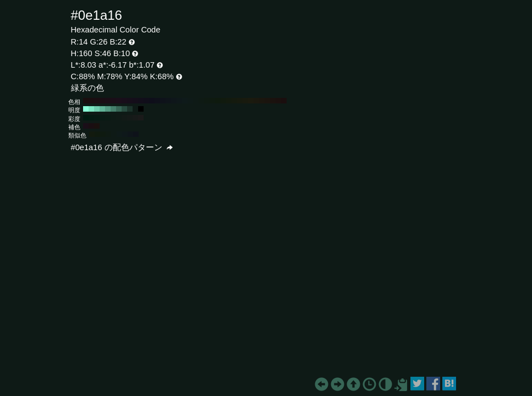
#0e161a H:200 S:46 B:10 (174, 101)
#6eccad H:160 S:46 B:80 (97, 109)
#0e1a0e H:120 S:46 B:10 (218, 101)
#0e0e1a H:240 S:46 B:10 (152, 101)
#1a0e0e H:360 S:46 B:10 (86, 101)
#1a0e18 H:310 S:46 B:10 (113, 101)
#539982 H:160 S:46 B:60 (108, 109)
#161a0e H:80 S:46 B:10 (240, 101)
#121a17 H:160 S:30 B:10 (124, 118)
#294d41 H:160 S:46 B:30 (124, 109)
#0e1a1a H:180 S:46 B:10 (185, 101)
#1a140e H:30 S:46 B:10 (267, 101)
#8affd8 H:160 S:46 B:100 (86, 109)
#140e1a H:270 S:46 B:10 (135, 101)
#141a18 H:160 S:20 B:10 (130, 118)
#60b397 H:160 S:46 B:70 (102, 109)
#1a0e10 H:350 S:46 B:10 (91, 101)
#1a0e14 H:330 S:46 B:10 (102, 101)
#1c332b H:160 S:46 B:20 (130, 109)
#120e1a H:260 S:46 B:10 (141, 101)
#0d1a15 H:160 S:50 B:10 (113, 118)
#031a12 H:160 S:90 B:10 (91, 118)
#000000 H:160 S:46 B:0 (141, 109)
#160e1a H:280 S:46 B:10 (130, 101)
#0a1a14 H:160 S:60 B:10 (108, 118)
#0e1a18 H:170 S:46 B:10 (190, 101)
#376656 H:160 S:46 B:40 (119, 109)
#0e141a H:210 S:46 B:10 (168, 101)
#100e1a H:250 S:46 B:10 (146, 101)
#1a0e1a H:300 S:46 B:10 (119, 101)
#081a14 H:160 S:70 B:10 (102, 118)
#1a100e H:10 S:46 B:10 (278, 101)
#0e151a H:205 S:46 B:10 (130, 134)
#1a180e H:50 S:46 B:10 (256, 101)
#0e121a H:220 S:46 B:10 (163, 101)
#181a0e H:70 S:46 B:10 (245, 101)
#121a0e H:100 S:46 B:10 (229, 101)
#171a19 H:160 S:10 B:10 (135, 118)
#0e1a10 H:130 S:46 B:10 (212, 101)
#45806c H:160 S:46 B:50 (113, 109)
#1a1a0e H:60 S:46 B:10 (251, 101)
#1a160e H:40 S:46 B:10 (262, 101)
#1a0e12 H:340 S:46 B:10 (97, 101)
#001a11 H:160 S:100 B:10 (86, 118)
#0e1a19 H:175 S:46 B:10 (119, 134)
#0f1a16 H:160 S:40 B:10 (119, 118)
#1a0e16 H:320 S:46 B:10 (108, 101)
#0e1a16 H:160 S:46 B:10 (196, 101)
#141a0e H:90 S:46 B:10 (234, 101)
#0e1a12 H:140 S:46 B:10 (207, 101)
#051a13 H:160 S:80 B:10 (97, 118)
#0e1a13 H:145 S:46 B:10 (108, 134)
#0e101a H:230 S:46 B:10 (157, 101)
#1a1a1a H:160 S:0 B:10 (141, 118)
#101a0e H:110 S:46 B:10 (223, 101)
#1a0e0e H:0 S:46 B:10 (284, 101)
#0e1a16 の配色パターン (122, 147)
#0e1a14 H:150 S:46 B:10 (201, 101)
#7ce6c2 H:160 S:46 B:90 (91, 109)
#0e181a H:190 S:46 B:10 (179, 101)
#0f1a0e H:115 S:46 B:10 (97, 134)
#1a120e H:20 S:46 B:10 (273, 101)
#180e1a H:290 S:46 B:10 (124, 101)
